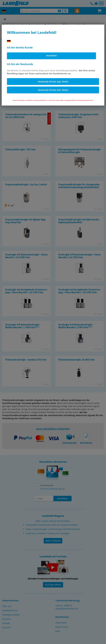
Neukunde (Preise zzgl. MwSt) (53, 82)
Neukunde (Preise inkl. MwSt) (53, 90)
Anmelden (51, 56)
